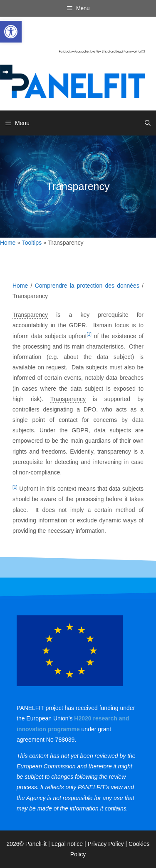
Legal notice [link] (67, 844)
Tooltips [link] (32, 243)
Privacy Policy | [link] (108, 844)
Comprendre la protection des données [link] (87, 286)
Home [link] (8, 243)
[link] (11, 32)
